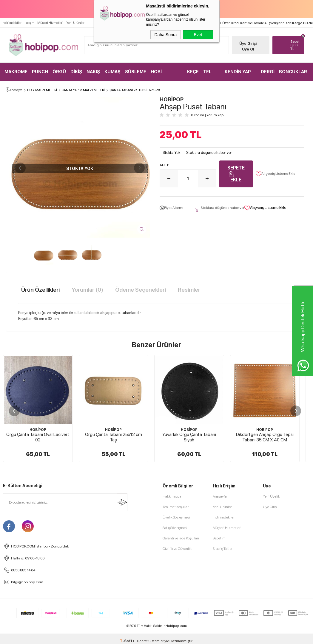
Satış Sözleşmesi (175, 637)
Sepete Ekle (236, 174)
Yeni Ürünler (75, 23)
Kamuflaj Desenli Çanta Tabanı (38, 544)
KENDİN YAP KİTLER (238, 75)
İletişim (29, 23)
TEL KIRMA (210, 75)
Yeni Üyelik (271, 606)
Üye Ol (248, 49)
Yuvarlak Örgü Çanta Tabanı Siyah (189, 437)
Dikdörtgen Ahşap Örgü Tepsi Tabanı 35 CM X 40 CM (265, 437)
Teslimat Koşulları (176, 617)
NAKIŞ (93, 72)
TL (296, 45)
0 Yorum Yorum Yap (207, 115)
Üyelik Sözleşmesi (176, 627)
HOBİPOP (38, 430)
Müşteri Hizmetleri (50, 23)
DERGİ (268, 72)
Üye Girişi (248, 43)
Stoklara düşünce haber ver (209, 153)
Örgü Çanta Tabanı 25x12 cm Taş (114, 437)
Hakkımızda (172, 606)
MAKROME (16, 72)
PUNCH (40, 72)
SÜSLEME (136, 72)
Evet (198, 35)
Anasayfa (220, 606)
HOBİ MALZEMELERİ (166, 75)
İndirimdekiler (11, 23)
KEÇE (193, 72)
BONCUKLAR (293, 72)
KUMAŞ (112, 72)
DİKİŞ (76, 72)
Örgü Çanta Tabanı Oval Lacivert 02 (38, 437)
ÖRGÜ (59, 72)
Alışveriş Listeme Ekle (275, 174)
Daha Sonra (166, 35)
